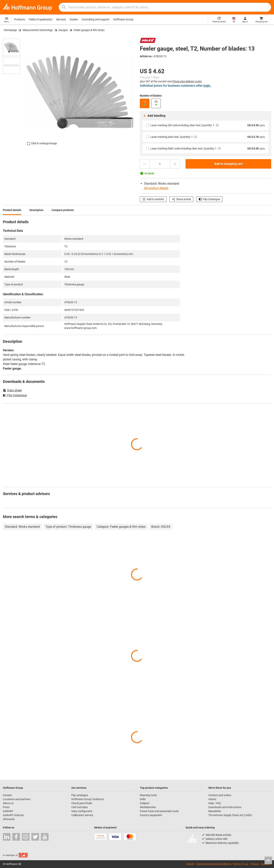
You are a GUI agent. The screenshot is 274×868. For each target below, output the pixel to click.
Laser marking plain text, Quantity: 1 (174, 137)
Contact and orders (220, 795)
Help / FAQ (215, 803)
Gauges (63, 30)
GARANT (8, 811)
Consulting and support (96, 19)
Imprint (190, 864)
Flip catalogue (80, 795)
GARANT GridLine (13, 815)
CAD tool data (80, 807)
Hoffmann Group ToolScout (88, 799)
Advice (212, 799)
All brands (9, 819)
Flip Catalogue (209, 199)
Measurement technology (38, 30)
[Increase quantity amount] (175, 164)
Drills (143, 799)
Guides (74, 19)
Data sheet (12, 390)
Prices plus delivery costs (187, 81)
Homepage (10, 30)
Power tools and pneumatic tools (159, 811)
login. (207, 86)
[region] (14, 92)
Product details (12, 210)
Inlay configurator (82, 811)
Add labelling (154, 116)
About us (8, 803)
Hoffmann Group (123, 19)
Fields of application (41, 19)
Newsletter (215, 811)
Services (61, 19)
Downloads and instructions (225, 807)
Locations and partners (17, 799)
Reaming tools (148, 795)
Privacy (255, 864)
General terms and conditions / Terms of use (222, 864)
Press (6, 807)
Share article (181, 199)
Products (20, 19)
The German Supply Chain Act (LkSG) (230, 815)
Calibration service (82, 815)
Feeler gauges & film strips (89, 30)
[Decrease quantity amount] (145, 164)
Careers (7, 795)
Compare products (63, 210)
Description (36, 210)
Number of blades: (151, 96)
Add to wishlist (153, 199)
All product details (156, 188)
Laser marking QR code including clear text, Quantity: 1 (185, 125)
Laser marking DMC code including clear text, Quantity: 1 (186, 148)
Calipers (145, 803)
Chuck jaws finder (82, 803)
